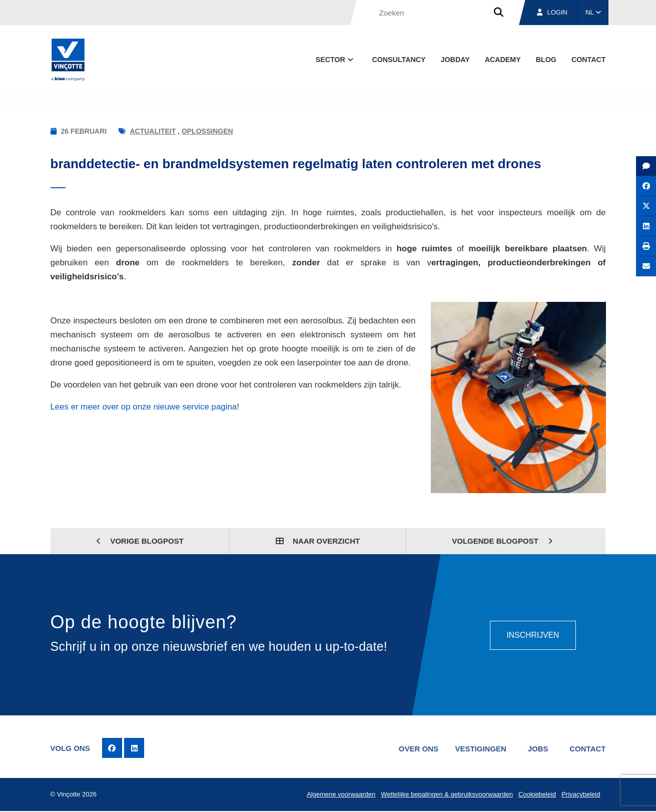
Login (552, 12)
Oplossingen (207, 131)
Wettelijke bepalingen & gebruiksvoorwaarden (446, 795)
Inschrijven (533, 635)
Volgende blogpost (502, 541)
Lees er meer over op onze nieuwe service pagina (145, 407)
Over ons (417, 748)
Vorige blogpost (140, 541)
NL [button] (593, 12)
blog (546, 60)
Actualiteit (153, 131)
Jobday (455, 60)
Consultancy (399, 60)
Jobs (537, 748)
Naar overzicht (318, 541)
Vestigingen (480, 748)
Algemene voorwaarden (340, 795)
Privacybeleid (581, 795)
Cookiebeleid (537, 795)
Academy (503, 60)
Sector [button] (336, 60)
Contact (589, 60)
